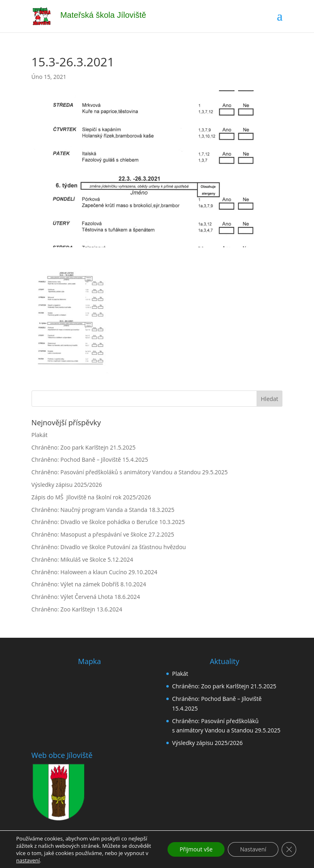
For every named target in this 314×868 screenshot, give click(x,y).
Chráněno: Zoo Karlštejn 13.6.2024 (77, 609)
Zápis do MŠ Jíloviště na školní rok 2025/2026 (91, 497)
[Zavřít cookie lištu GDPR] (289, 849)
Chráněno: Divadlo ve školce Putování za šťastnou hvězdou (109, 547)
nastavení (28, 860)
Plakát (40, 435)
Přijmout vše (196, 849)
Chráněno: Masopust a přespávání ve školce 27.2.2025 (103, 534)
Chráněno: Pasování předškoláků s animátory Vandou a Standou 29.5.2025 (130, 472)
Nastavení (253, 849)
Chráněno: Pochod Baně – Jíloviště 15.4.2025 (90, 459)
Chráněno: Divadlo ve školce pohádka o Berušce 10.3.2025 (108, 522)
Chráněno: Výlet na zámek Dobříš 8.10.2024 (89, 584)
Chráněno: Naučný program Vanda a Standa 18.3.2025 (103, 510)
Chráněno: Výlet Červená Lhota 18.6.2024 (86, 597)
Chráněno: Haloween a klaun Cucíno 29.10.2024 (94, 572)
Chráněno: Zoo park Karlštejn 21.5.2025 (84, 447)
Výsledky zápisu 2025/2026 (67, 485)
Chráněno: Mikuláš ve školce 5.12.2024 (82, 559)
